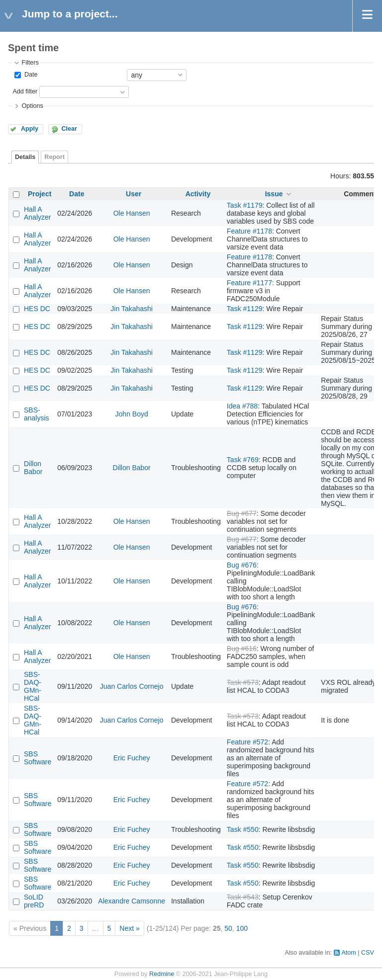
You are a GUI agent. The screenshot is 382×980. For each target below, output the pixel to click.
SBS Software (38, 758)
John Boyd (132, 414)
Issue (274, 194)
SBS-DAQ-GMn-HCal (33, 686)
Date (30, 75)
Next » (129, 928)
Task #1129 (245, 309)
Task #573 (243, 682)
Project (40, 194)
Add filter (25, 91)
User (134, 194)
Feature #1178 (249, 231)
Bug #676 (242, 565)
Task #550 (243, 829)
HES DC (37, 309)
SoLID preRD (34, 901)
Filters (30, 63)
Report (54, 157)
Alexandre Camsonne (132, 901)
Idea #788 (242, 406)
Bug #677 (242, 513)
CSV (368, 953)
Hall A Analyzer (37, 213)
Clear (69, 129)
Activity (198, 194)
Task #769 (243, 460)
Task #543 (243, 897)
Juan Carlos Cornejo (132, 686)
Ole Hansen (132, 213)
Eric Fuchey (132, 758)
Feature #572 (247, 742)
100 (242, 928)
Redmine (162, 974)
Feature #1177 (249, 283)
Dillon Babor (33, 468)
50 (228, 928)
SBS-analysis (37, 414)
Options (32, 106)
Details (25, 157)
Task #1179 (245, 205)
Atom (348, 953)
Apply (30, 129)
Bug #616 (242, 649)
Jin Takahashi (132, 309)
